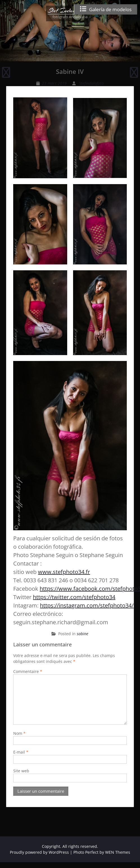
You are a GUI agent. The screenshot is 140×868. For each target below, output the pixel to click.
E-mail (21, 752)
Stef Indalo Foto (70, 10)
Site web (21, 771)
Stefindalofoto (91, 83)
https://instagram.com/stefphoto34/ (87, 605)
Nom (19, 733)
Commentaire (28, 671)
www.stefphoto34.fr (64, 572)
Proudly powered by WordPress (39, 852)
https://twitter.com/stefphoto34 (74, 597)
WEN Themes (118, 852)
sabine (83, 634)
